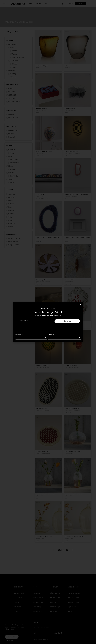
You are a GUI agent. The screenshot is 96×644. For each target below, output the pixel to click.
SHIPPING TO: (20, 335)
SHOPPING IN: (52, 335)
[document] (48, 322)
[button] (80, 305)
